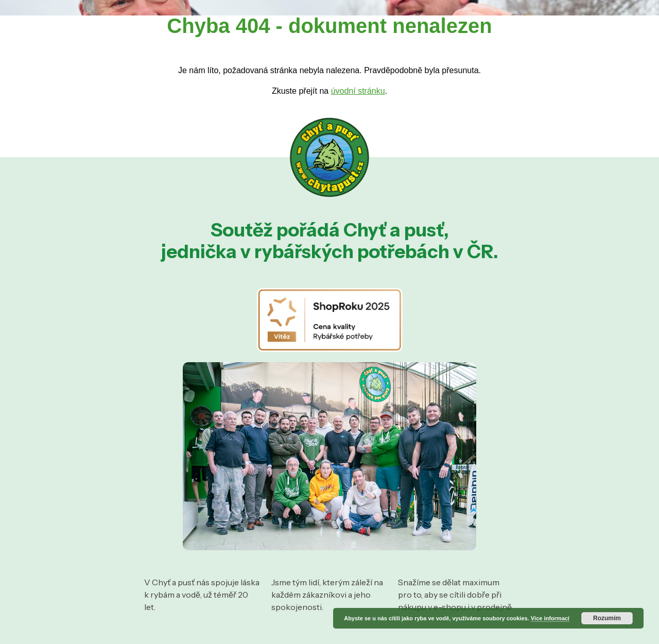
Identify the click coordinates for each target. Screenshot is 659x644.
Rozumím (607, 618)
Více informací (550, 618)
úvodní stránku (358, 91)
